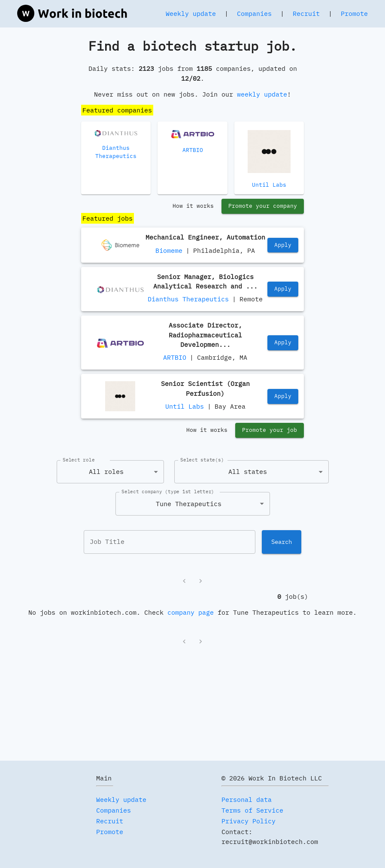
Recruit (306, 14)
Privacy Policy (249, 821)
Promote (354, 14)
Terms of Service (252, 810)
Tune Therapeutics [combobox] (189, 504)
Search (282, 542)
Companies (254, 14)
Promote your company (263, 206)
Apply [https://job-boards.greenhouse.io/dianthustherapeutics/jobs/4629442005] (283, 289)
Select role (79, 460)
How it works (193, 206)
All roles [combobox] (106, 472)
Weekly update (191, 14)
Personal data (247, 800)
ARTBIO (175, 357)
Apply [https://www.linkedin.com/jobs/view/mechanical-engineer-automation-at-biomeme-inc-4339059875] (283, 245)
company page (191, 612)
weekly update (262, 94)
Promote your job (270, 430)
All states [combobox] (248, 472)
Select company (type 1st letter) (168, 492)
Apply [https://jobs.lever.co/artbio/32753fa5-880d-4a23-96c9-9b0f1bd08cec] (283, 343)
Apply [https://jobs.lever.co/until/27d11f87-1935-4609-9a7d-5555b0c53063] (283, 396)
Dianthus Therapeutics (188, 299)
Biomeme (169, 250)
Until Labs (185, 406)
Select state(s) (202, 460)
